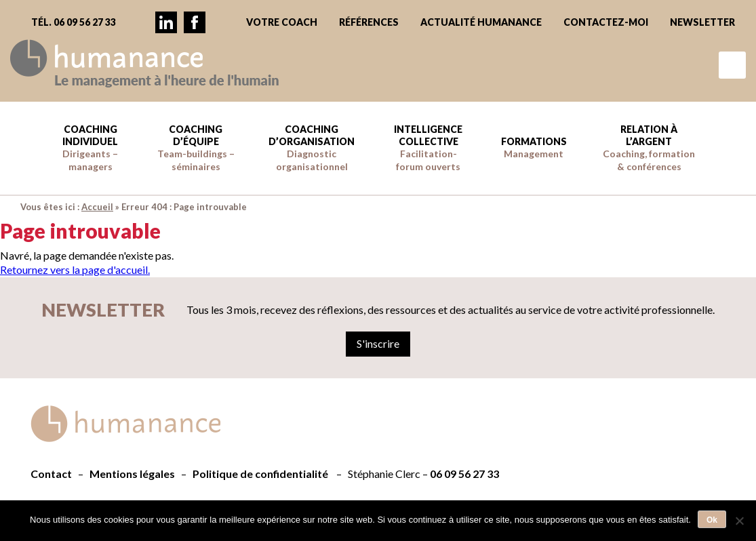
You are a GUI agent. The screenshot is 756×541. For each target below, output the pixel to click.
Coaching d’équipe (196, 148)
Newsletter (702, 22)
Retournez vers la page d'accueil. (75, 269)
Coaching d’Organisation (312, 148)
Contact (51, 474)
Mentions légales (132, 474)
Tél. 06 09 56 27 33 (74, 22)
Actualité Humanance (481, 22)
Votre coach (282, 22)
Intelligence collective (428, 148)
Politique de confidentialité (260, 474)
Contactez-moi (606, 22)
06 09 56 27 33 (464, 474)
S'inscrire (378, 343)
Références (369, 22)
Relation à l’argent (649, 148)
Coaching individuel (90, 148)
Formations (534, 147)
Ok (712, 520)
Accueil (97, 207)
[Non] (739, 521)
